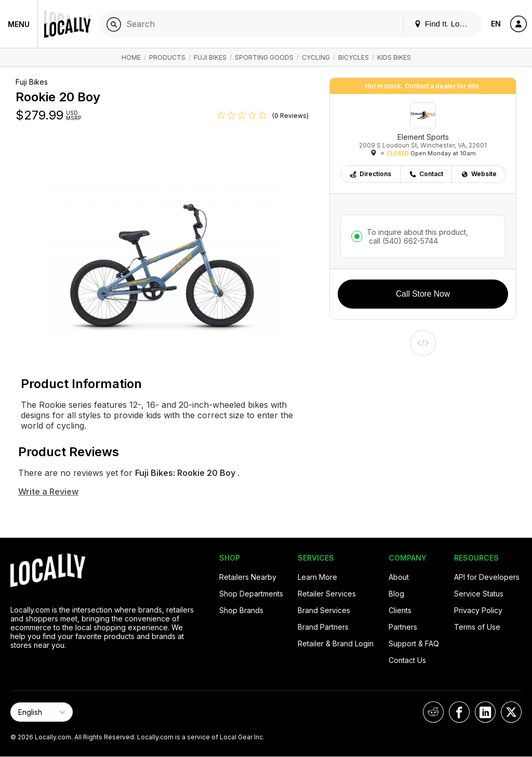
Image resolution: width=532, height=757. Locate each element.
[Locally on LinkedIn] (485, 712)
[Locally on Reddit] (433, 712)
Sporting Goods (264, 57)
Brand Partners (323, 627)
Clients (400, 610)
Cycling (316, 57)
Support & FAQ (414, 643)
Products (167, 57)
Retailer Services (327, 594)
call (402, 241)
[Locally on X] (511, 712)
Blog (396, 594)
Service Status (479, 594)
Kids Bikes (394, 57)
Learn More (317, 577)
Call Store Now (423, 294)
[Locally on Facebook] (459, 712)
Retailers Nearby (248, 577)
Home (131, 57)
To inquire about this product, (417, 236)
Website (479, 174)
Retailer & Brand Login (336, 643)
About (399, 577)
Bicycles (354, 57)
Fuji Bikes (210, 57)
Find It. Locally (445, 24)
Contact (426, 174)
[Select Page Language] (42, 712)
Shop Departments (251, 594)
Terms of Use (477, 627)
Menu (19, 24)
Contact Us (407, 660)
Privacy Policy (478, 610)
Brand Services (324, 610)
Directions (370, 174)
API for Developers (487, 577)
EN (496, 24)
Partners (403, 627)
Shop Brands (241, 610)
